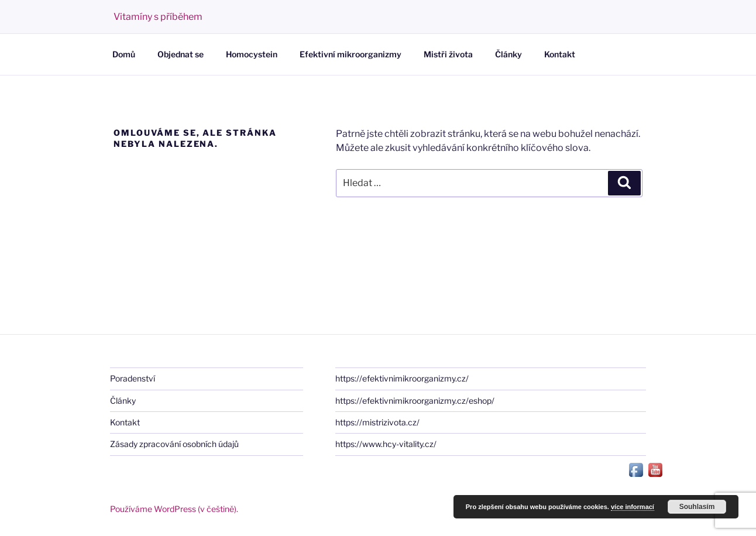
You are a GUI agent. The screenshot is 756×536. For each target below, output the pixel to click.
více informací (633, 507)
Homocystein (252, 54)
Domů (124, 54)
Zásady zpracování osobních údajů (174, 444)
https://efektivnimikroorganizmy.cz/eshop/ (415, 401)
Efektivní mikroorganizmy (350, 54)
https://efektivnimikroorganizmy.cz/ (402, 378)
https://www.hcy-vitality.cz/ (386, 444)
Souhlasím (697, 507)
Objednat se (181, 54)
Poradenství (133, 378)
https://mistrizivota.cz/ (377, 422)
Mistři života (448, 54)
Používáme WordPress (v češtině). (174, 509)
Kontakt (560, 54)
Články (508, 54)
